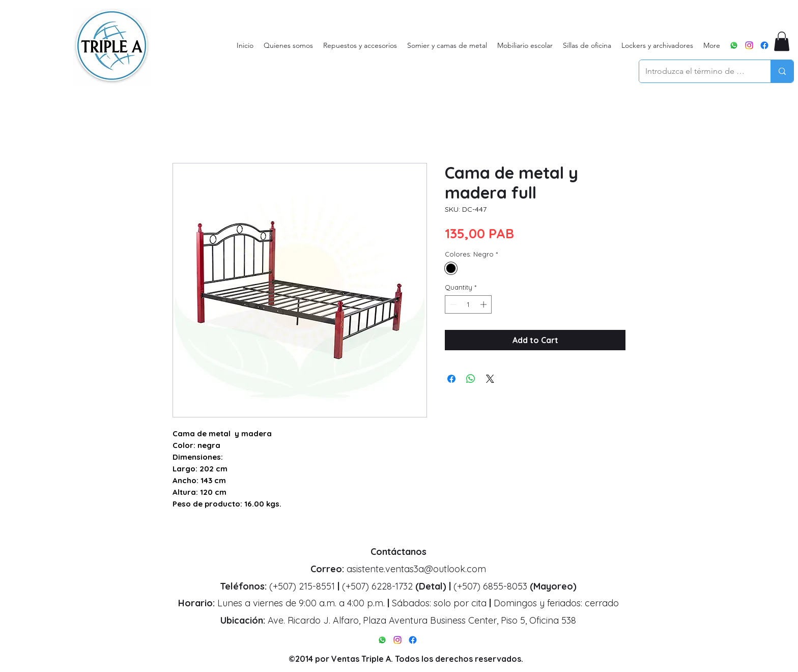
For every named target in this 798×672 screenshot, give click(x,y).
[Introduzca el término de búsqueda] (697, 71)
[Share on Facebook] (451, 379)
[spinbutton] (468, 304)
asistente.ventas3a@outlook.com (416, 569)
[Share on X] (490, 379)
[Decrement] (452, 304)
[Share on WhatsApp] (471, 379)
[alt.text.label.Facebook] (764, 45)
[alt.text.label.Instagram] (749, 45)
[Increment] (484, 304)
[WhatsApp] (734, 45)
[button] (782, 41)
